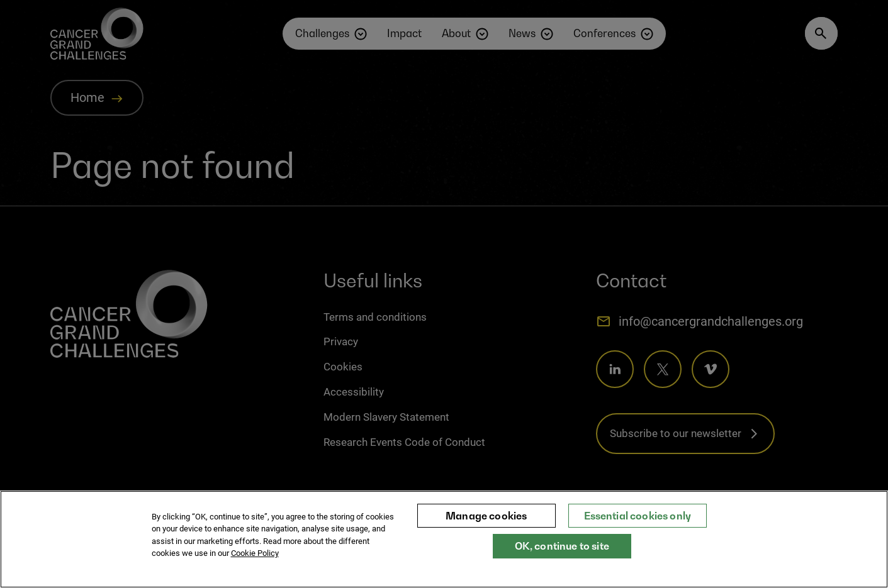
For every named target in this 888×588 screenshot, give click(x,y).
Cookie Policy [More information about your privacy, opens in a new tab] (255, 559)
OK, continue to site (562, 552)
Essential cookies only (638, 521)
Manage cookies (486, 521)
